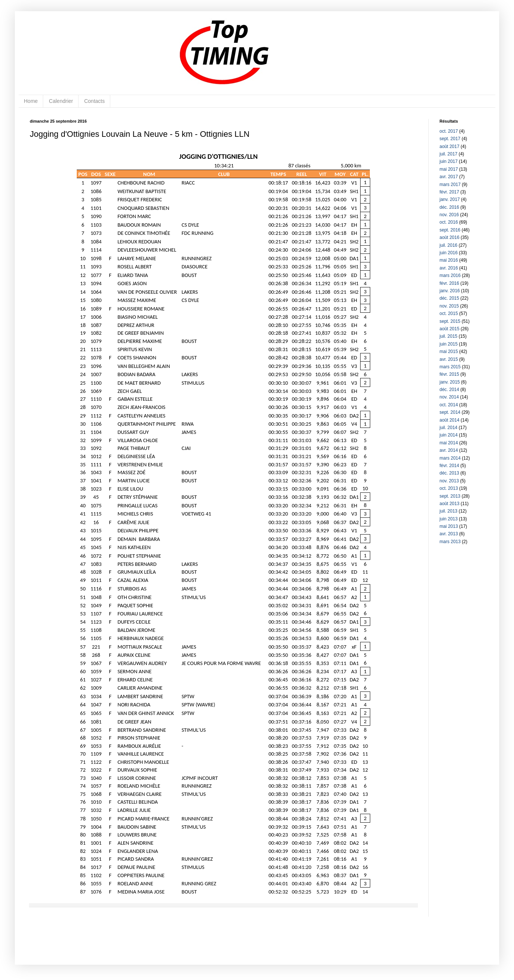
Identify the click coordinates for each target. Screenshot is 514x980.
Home (31, 101)
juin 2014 (449, 435)
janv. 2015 (450, 382)
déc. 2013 (449, 473)
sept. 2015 (450, 321)
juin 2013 (449, 519)
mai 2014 (449, 443)
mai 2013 (449, 526)
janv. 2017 (450, 199)
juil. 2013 (448, 511)
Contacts (94, 101)
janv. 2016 (450, 291)
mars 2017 (450, 185)
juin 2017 (449, 161)
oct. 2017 (449, 131)
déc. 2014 (449, 390)
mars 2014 (450, 458)
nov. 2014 (449, 397)
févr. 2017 (449, 192)
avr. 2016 (449, 268)
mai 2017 (449, 169)
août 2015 (449, 329)
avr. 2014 (449, 450)
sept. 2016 (450, 230)
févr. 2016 (449, 283)
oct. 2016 (449, 222)
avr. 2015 (449, 359)
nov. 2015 (449, 306)
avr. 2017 (449, 177)
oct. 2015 (449, 313)
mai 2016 (449, 260)
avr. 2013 (449, 534)
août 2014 (449, 420)
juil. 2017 (448, 154)
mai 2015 (449, 352)
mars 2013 (450, 542)
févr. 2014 (449, 466)
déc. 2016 (449, 207)
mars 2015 (450, 367)
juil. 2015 (448, 336)
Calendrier (61, 101)
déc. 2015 (449, 298)
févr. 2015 (449, 374)
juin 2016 (449, 253)
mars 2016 (450, 275)
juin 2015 (449, 344)
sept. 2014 (450, 412)
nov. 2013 (449, 481)
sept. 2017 (450, 139)
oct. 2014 (449, 405)
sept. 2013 (450, 496)
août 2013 (449, 504)
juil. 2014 (448, 428)
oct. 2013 (449, 488)
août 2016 (449, 237)
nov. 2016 (449, 215)
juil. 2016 (448, 245)
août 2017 (449, 146)
